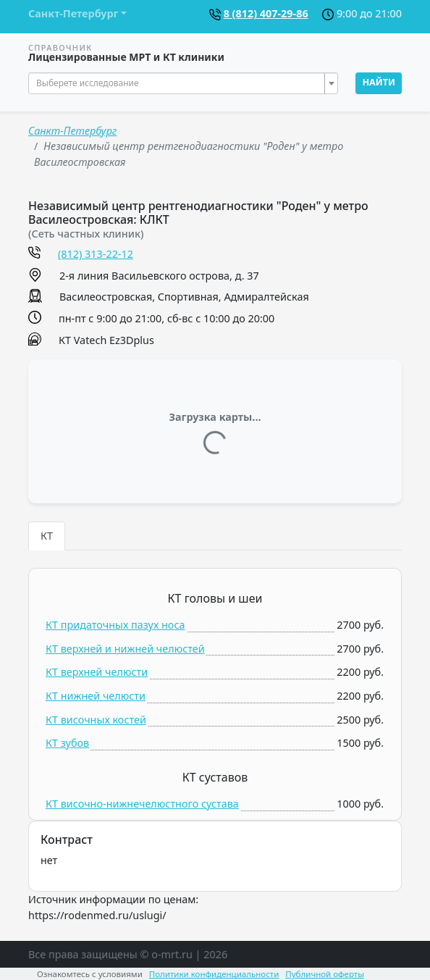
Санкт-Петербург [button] (73, 13)
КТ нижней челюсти (96, 696)
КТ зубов (67, 743)
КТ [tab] (47, 536)
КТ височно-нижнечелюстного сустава (142, 804)
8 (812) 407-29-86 (266, 13)
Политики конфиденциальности (214, 974)
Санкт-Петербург (72, 131)
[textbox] (179, 83)
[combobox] (183, 83)
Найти (379, 82)
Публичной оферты (325, 974)
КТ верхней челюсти (97, 672)
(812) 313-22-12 (96, 254)
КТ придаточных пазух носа (115, 625)
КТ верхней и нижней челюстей (125, 649)
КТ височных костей (96, 720)
